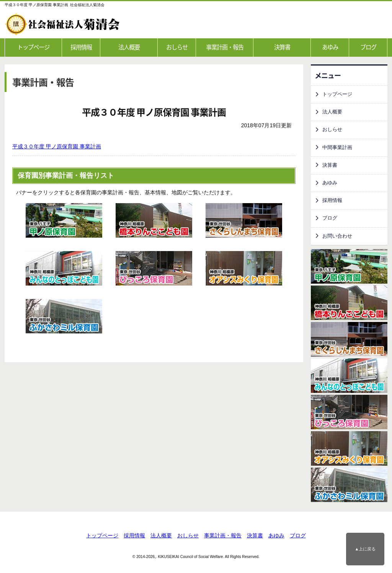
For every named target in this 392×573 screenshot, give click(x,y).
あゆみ (330, 47)
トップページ (33, 47)
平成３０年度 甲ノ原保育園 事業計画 (57, 146)
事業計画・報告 (225, 47)
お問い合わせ (337, 236)
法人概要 (129, 47)
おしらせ (177, 47)
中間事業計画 (337, 148)
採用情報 (81, 47)
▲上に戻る (365, 549)
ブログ (368, 47)
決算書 (282, 47)
